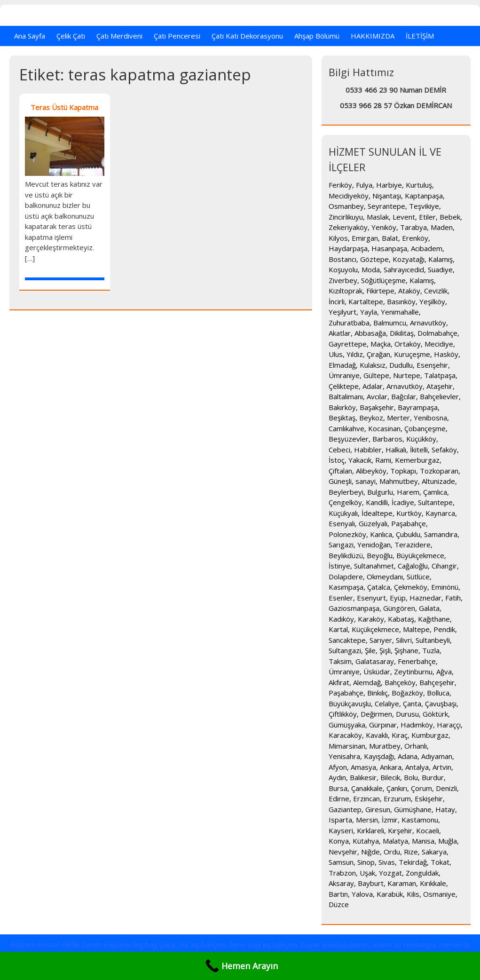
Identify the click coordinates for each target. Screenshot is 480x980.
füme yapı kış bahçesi (263, 944)
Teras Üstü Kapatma (64, 107)
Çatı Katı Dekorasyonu (247, 36)
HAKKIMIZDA (373, 36)
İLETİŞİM (420, 36)
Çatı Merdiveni (119, 36)
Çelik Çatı (71, 36)
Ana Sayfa (30, 36)
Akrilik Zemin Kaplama (97, 944)
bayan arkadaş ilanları (335, 944)
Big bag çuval (154, 944)
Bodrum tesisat (35, 944)
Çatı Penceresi (177, 36)
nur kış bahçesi (202, 944)
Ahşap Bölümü (317, 36)
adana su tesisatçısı (404, 944)
